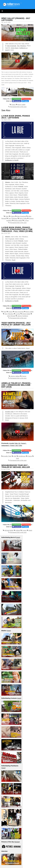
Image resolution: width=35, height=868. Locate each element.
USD (15, 456)
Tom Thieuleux (21, 46)
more (18, 537)
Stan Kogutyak (12, 46)
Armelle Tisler (9, 412)
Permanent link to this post (18, 107)
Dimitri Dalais (18, 220)
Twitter (26, 101)
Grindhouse (22, 456)
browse (17, 842)
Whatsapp (17, 99)
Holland (18, 530)
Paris (7, 216)
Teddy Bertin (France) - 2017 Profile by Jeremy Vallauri (16, 324)
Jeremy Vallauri (15, 376)
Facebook (17, 101)
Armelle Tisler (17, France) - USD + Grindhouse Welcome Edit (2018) (16, 385)
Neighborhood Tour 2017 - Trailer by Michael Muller (16, 466)
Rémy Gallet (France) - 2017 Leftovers (16, 19)
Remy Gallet (22, 105)
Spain (30, 530)
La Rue (26, 220)
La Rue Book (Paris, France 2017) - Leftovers (16, 117)
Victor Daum (15, 48)
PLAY (14, 260)
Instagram (27, 99)
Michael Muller (9, 530)
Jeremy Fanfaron (23, 316)
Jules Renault (11, 316)
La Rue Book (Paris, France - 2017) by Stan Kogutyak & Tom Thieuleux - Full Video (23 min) (17, 229)
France (13, 105)
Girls (17, 458)
